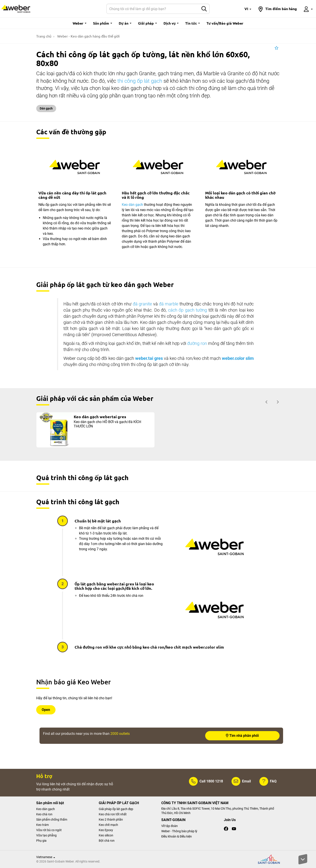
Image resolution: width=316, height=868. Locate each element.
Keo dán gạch (132, 205)
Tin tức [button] (193, 23)
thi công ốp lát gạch (140, 81)
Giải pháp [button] (147, 23)
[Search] (153, 9)
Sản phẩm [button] (103, 23)
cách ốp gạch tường (188, 310)
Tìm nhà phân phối (242, 736)
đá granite (142, 304)
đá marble (169, 304)
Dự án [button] (125, 23)
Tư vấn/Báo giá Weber (225, 23)
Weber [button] (80, 23)
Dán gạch (46, 108)
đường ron (197, 343)
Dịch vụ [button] (171, 23)
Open (46, 710)
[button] (248, 9)
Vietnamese (46, 857)
